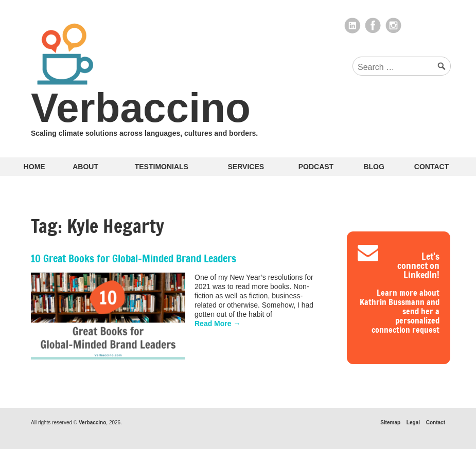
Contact (431, 167)
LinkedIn (352, 26)
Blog (374, 167)
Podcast (316, 167)
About (85, 167)
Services (246, 167)
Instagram (394, 26)
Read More (217, 324)
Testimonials (162, 167)
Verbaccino (141, 108)
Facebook (373, 26)
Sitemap (390, 423)
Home (34, 167)
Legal (413, 423)
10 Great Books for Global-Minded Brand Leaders (134, 258)
